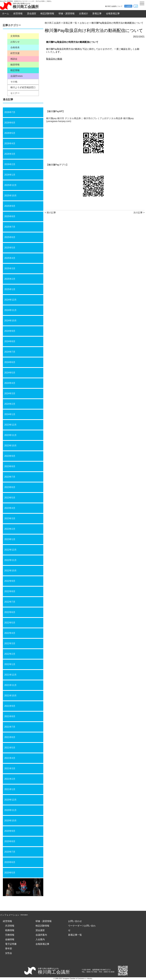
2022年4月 (10, 633)
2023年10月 (10, 446)
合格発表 (15, 48)
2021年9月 (10, 706)
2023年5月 (10, 498)
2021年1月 (10, 789)
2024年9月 (10, 331)
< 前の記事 (50, 213)
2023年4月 (10, 508)
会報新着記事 (113, 13)
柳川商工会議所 (26, 7)
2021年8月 (10, 716)
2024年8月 (10, 341)
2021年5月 (10, 748)
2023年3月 (10, 518)
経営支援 (15, 53)
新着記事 (97, 13)
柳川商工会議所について (114, 6)
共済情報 (10, 926)
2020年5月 (10, 873)
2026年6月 (10, 123)
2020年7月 (10, 852)
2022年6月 (10, 612)
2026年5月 (10, 133)
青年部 (9, 949)
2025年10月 (10, 196)
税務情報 (10, 930)
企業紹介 (84, 13)
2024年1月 (10, 414)
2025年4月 (10, 258)
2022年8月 (10, 591)
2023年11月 (10, 435)
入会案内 (128, 6)
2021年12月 (10, 675)
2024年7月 (10, 352)
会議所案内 (41, 935)
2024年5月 (10, 373)
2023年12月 (10, 425)
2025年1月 (10, 289)
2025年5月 (10, 248)
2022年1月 (10, 664)
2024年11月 (10, 310)
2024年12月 (10, 300)
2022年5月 (10, 623)
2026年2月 (10, 164)
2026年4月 (10, 143)
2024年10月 (10, 321)
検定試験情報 (47, 13)
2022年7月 (10, 602)
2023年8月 (10, 466)
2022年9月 (10, 581)
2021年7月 (10, 727)
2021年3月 (10, 768)
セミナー (15, 93)
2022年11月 (10, 560)
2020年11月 (10, 810)
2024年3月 (10, 393)
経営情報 (18, 13)
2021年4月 (10, 758)
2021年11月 (10, 685)
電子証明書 (11, 944)
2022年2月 (10, 654)
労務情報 (10, 935)
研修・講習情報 (67, 13)
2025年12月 (10, 185)
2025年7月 (10, 227)
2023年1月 (10, 539)
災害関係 (15, 36)
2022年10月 (10, 571)
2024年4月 (10, 383)
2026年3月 (10, 154)
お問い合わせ (75, 921)
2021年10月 (10, 696)
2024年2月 (10, 404)
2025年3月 (10, 268)
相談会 (14, 59)
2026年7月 (10, 112)
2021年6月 (10, 737)
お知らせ (15, 42)
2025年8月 (10, 216)
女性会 (9, 953)
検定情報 (15, 70)
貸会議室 (32, 13)
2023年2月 (10, 529)
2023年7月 (10, 477)
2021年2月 (10, 779)
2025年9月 (10, 206)
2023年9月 (10, 456)
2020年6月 (10, 862)
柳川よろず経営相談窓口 (23, 87)
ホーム (6, 13)
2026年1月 (10, 175)
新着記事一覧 (75, 935)
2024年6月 (10, 362)
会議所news (16, 76)
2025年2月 (10, 279)
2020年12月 (10, 800)
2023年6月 (10, 487)
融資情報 (15, 65)
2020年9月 (10, 831)
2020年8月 (10, 841)
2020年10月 (10, 821)
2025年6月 (10, 237)
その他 (14, 82)
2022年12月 (10, 550)
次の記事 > (139, 213)
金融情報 (10, 939)
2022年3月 (10, 643)
